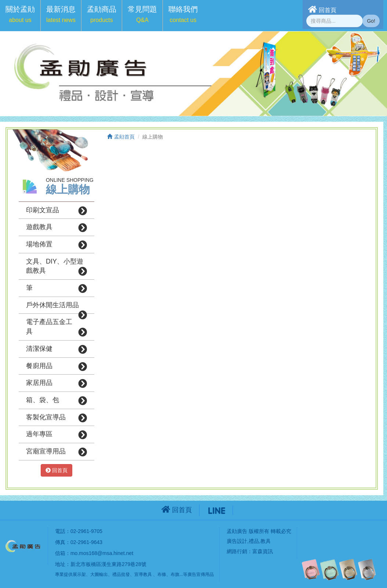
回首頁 (322, 9)
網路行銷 (237, 551)
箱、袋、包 (56, 401)
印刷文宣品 (56, 211)
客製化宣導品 (56, 418)
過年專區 (56, 435)
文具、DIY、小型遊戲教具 (56, 267)
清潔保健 (56, 349)
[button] (20, 16)
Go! (371, 21)
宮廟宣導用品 (56, 452)
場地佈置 (56, 245)
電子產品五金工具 (56, 327)
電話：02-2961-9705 (79, 531)
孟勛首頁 (121, 137)
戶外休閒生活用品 (56, 308)
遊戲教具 (56, 228)
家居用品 (56, 383)
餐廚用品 (56, 367)
